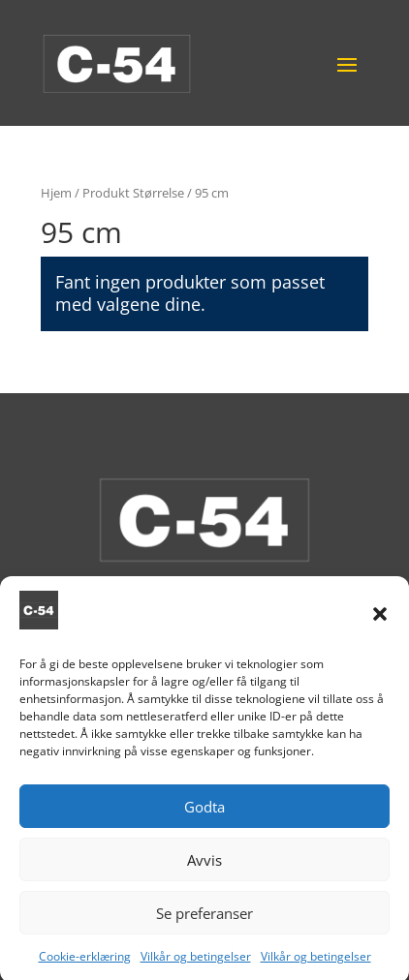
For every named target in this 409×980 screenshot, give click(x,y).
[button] (380, 625)
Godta (204, 817)
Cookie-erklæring (85, 968)
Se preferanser (204, 924)
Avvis (204, 871)
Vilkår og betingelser (196, 968)
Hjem (56, 193)
